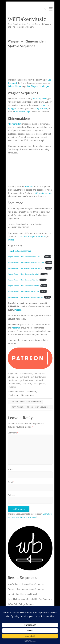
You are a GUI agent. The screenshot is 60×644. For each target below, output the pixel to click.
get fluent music (38, 377)
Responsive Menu (51, 9)
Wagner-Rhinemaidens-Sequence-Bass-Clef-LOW (25, 297)
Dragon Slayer (41, 109)
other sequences (40, 99)
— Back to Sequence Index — (21, 251)
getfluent (13, 380)
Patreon (18, 310)
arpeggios (12, 109)
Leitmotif (29, 187)
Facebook (42, 236)
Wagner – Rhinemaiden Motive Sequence (26, 589)
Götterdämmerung (44, 193)
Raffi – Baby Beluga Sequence (21, 604)
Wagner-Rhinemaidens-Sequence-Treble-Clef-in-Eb (26, 268)
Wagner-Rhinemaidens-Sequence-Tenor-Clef (23, 286)
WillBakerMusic (27, 19)
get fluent (24, 377)
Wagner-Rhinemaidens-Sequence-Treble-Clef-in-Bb (26, 262)
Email (11, 482)
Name (11, 470)
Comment (13, 433)
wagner (13, 387)
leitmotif (40, 380)
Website (11, 495)
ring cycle (27, 384)
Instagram (32, 236)
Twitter (11, 240)
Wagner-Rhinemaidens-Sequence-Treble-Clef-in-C (25, 257)
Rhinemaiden (15, 124)
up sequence (39, 384)
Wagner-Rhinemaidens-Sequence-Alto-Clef (23, 280)
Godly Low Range (22, 112)
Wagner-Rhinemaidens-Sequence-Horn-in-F (24, 274)
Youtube (23, 236)
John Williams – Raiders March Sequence (32, 407)
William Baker (17, 392)
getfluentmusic (27, 380)
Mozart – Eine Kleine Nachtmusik (25, 402)
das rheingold (26, 374)
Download (48, 257)
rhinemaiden (15, 384)
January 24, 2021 (34, 392)
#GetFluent (13, 395)
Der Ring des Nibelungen (38, 86)
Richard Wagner (15, 86)
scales (44, 105)
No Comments (28, 395)
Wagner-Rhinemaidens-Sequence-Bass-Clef (23, 291)
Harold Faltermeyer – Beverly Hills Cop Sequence (30, 599)
